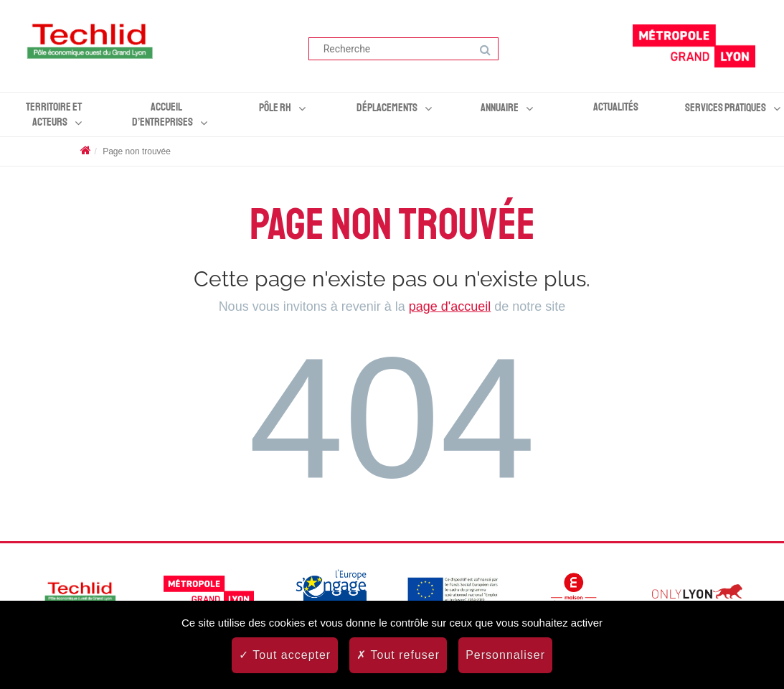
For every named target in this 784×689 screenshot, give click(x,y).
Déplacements (387, 108)
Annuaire (500, 108)
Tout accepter (285, 655)
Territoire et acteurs (54, 114)
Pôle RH (275, 108)
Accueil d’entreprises (162, 114)
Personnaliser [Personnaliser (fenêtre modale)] (505, 655)
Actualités (616, 107)
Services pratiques (726, 108)
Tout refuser (398, 655)
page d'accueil (450, 306)
